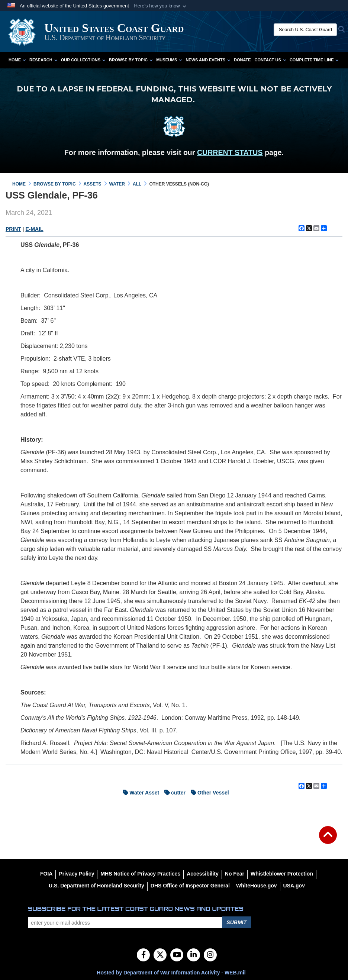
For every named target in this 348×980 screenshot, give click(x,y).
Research (43, 60)
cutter (173, 793)
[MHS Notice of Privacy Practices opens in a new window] (140, 874)
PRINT (13, 229)
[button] (161, 6)
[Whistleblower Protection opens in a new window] (282, 874)
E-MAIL (34, 229)
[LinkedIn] (194, 955)
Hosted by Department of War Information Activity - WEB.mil (171, 973)
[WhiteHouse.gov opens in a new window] (257, 886)
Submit (236, 922)
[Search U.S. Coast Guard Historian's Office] (305, 30)
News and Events (208, 60)
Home (17, 60)
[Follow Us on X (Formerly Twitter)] (160, 955)
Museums (169, 60)
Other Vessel (208, 793)
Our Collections (83, 60)
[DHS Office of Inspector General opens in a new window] (190, 886)
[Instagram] (210, 955)
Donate (242, 60)
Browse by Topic (131, 60)
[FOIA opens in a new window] (46, 874)
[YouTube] (177, 955)
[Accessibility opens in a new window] (203, 874)
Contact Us (270, 60)
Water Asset (139, 793)
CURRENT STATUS (230, 152)
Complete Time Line (314, 60)
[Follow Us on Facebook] (143, 955)
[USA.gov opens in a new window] (294, 886)
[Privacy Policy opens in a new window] (76, 874)
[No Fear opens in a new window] (235, 874)
